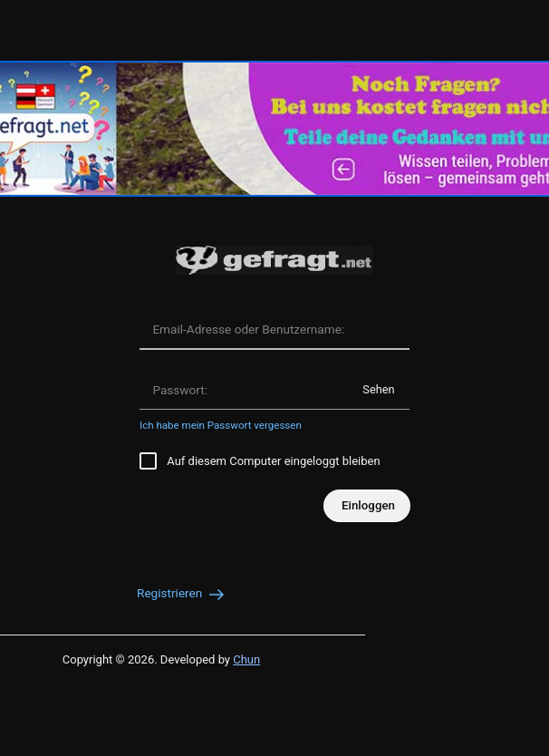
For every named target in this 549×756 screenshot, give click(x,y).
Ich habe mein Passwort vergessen (221, 425)
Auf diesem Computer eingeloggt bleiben (260, 461)
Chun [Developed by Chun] (246, 659)
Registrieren (182, 593)
